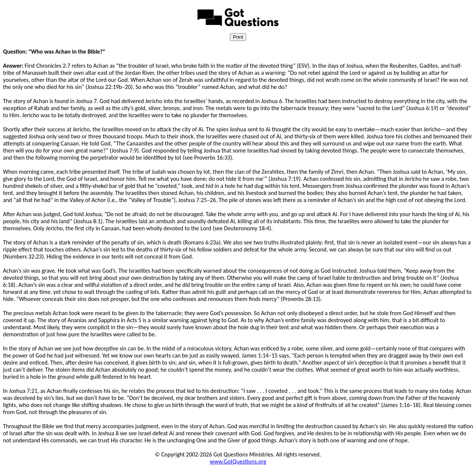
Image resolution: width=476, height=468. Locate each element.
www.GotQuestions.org (238, 461)
